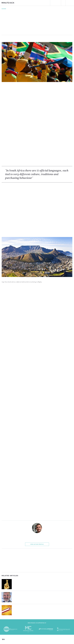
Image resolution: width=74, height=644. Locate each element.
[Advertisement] (37, 560)
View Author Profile (37, 544)
